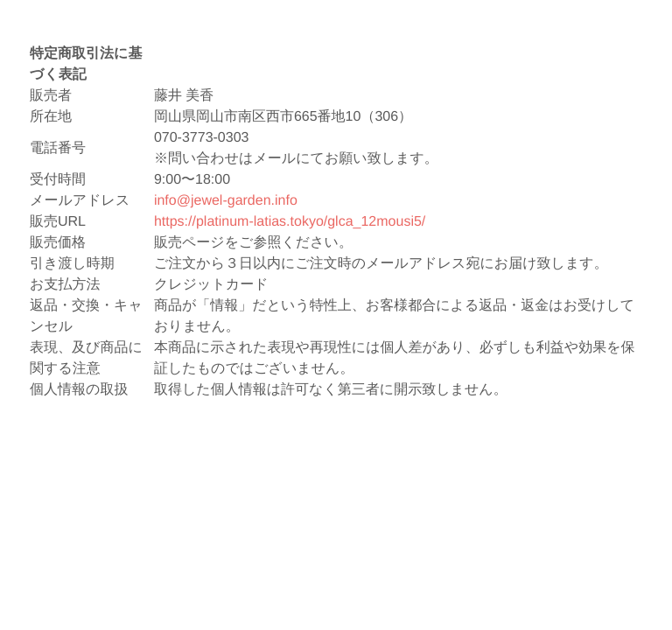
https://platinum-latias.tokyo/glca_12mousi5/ (290, 222)
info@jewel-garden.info (226, 201)
